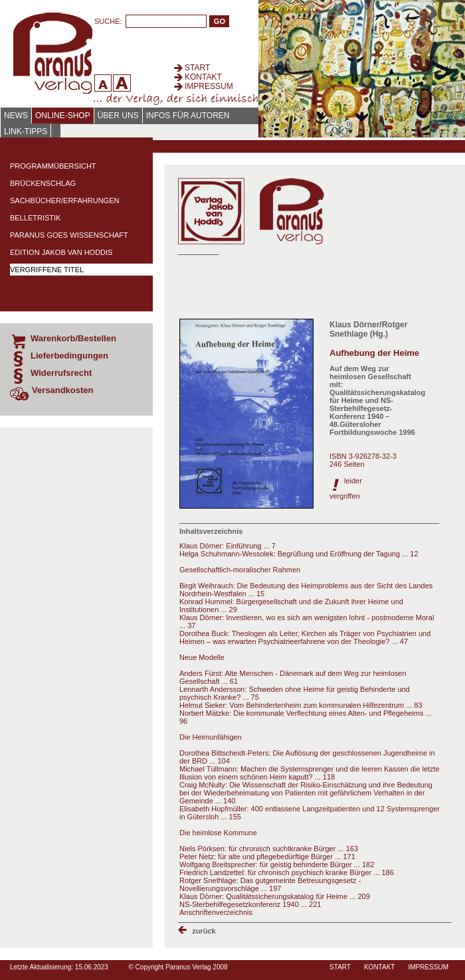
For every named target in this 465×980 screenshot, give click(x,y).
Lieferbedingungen (69, 356)
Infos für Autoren (188, 116)
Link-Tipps (26, 131)
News (16, 116)
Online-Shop (63, 116)
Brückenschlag (43, 183)
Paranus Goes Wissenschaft (69, 235)
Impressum (209, 86)
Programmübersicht (53, 166)
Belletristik (35, 218)
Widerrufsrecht (61, 373)
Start (197, 68)
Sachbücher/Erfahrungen (64, 201)
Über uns (118, 116)
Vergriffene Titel (47, 270)
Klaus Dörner (354, 325)
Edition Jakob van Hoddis (61, 252)
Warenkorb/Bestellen (73, 338)
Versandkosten (63, 390)
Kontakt (203, 77)
